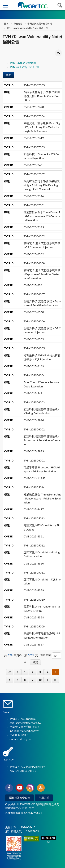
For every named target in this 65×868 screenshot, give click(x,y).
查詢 (60, 5)
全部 (8, 75)
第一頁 (10, 672)
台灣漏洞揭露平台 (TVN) (40, 24)
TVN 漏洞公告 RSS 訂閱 (24, 67)
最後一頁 (55, 680)
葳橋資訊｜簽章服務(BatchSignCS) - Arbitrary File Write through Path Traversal (42, 127)
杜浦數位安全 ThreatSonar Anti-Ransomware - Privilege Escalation (42, 498)
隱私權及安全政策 (20, 798)
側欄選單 (5, 6)
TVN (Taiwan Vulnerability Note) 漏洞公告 (27, 28)
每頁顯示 (46, 655)
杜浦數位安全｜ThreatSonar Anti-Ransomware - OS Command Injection (42, 216)
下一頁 (48, 680)
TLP (49, 840)
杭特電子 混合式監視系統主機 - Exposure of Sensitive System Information (42, 274)
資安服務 (18, 24)
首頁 (6, 24)
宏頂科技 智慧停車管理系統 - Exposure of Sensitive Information (42, 440)
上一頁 (17, 672)
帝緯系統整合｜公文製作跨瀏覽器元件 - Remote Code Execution (42, 96)
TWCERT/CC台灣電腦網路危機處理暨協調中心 (14, 848)
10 (40, 680)
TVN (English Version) (23, 63)
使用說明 (44, 798)
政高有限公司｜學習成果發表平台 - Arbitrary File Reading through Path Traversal (42, 185)
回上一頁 (58, 53)
